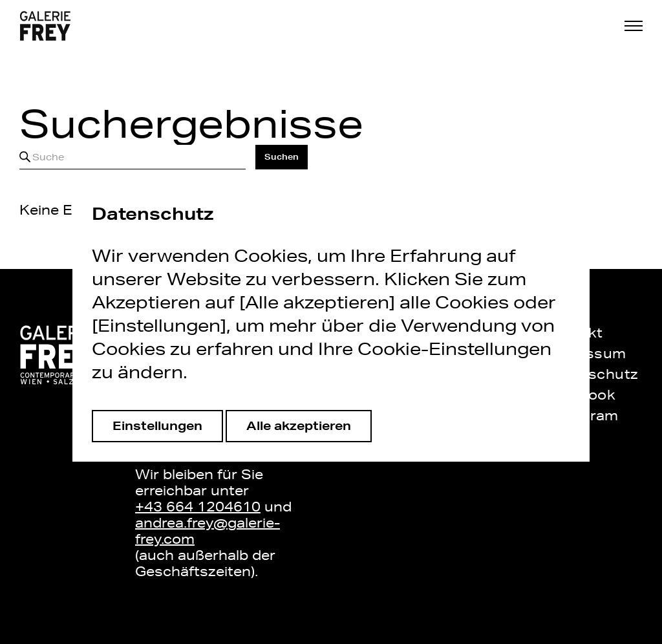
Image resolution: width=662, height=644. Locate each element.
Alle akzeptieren (299, 425)
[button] (634, 26)
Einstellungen (157, 425)
